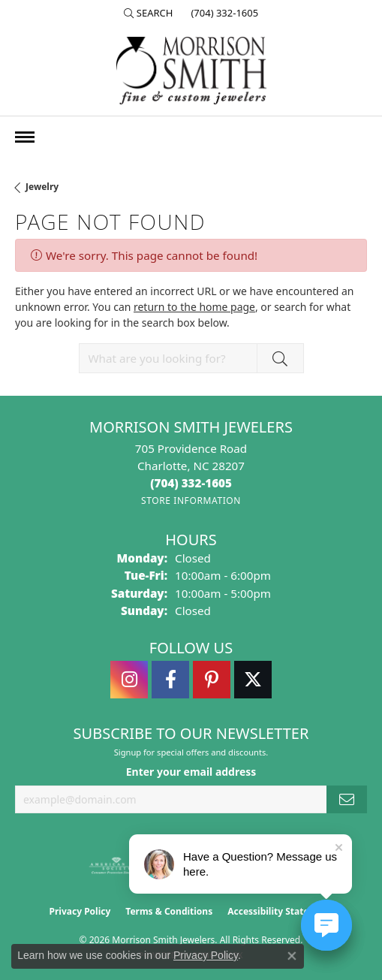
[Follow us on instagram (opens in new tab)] (129, 680)
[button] (149, 13)
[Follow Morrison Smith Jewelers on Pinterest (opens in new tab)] (212, 680)
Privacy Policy (80, 911)
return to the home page (194, 307)
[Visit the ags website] (116, 866)
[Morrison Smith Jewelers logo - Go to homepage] (191, 71)
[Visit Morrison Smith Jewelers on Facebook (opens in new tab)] (170, 680)
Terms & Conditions (169, 911)
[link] (223, 13)
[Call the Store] (191, 483)
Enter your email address (191, 772)
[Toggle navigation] (25, 137)
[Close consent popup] (292, 956)
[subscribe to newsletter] (347, 799)
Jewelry (42, 187)
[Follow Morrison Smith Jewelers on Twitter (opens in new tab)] (253, 680)
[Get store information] (191, 501)
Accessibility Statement (280, 911)
